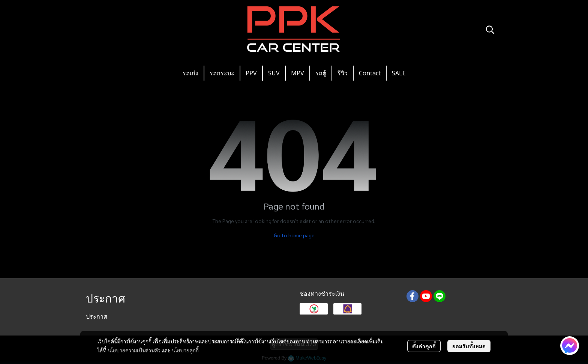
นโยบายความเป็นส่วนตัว (134, 350)
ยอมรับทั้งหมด (469, 346)
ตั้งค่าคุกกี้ (424, 346)
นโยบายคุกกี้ (185, 350)
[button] (490, 30)
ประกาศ (97, 317)
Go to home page (294, 235)
